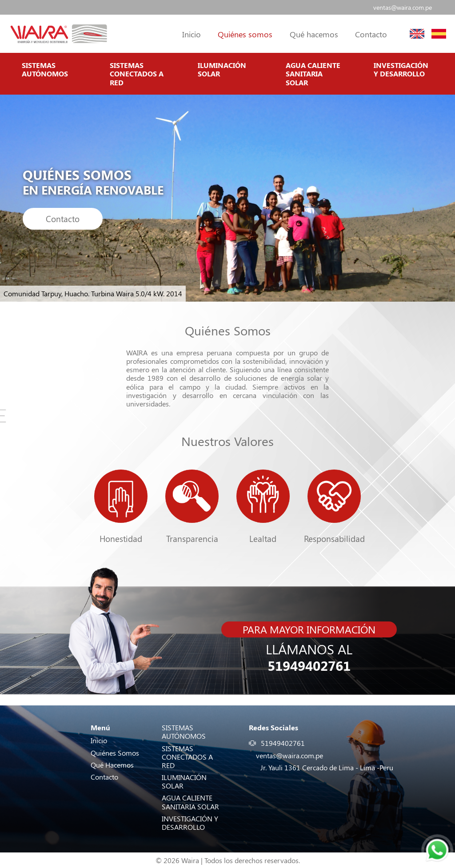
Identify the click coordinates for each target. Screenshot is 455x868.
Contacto (63, 219)
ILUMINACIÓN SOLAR (222, 69)
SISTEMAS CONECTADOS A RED (137, 74)
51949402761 (309, 666)
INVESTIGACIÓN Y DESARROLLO (401, 69)
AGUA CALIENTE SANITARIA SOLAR (313, 74)
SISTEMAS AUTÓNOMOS (45, 69)
